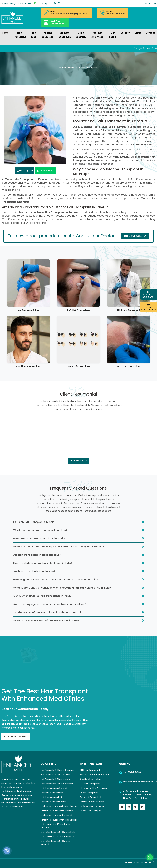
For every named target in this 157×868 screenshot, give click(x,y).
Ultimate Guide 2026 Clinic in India (58, 836)
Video (144, 863)
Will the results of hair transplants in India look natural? (48, 612)
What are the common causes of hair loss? (40, 530)
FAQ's (152, 863)
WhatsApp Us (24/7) (47, 3)
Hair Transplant (20, 37)
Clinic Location (81, 37)
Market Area (132, 863)
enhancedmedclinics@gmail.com (69, 14)
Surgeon (125, 33)
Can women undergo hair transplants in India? (42, 596)
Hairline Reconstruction (92, 802)
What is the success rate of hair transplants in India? (46, 620)
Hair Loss (34, 37)
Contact (150, 33)
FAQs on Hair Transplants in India (34, 522)
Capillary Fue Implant (28, 366)
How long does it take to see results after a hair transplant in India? (56, 579)
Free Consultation (135, 236)
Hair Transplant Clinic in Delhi (55, 775)
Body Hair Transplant (91, 797)
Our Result (113, 35)
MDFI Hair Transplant (129, 366)
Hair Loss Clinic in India (52, 797)
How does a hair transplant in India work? (39, 538)
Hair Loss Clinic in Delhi (52, 793)
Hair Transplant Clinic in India (55, 779)
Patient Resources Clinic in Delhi (57, 811)
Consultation (58, 22)
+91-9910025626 (116, 14)
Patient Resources (47, 37)
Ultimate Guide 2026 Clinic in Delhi (58, 832)
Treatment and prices (97, 37)
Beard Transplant (89, 793)
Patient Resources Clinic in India (57, 815)
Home (5, 3)
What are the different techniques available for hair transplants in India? (59, 547)
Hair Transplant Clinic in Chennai (57, 770)
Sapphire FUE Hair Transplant (95, 775)
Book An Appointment (16, 737)
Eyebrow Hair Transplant (92, 806)
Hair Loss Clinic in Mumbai (54, 802)
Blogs (13, 3)
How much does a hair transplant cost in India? (43, 563)
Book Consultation (148, 307)
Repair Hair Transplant (91, 811)
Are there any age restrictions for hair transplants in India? (50, 604)
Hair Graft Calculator (79, 366)
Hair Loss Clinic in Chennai (54, 788)
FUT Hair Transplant (78, 310)
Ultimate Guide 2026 (65, 37)
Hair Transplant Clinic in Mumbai (57, 784)
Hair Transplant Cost (28, 310)
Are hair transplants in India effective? (37, 555)
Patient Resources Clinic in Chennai (59, 806)
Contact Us (25, 3)
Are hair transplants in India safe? (34, 571)
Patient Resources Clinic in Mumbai (59, 820)
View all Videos (79, 461)
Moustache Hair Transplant (94, 788)
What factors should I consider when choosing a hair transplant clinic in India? (62, 588)
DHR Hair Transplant (129, 310)
